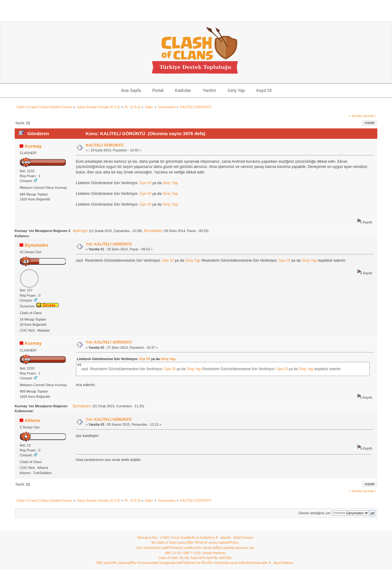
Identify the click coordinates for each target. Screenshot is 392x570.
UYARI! (165, 538)
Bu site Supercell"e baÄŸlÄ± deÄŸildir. (206, 558)
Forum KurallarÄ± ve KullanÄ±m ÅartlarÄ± (201, 538)
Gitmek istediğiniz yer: (315, 513)
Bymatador (153, 231)
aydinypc (80, 231)
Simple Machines (214, 553)
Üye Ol (145, 183)
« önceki (355, 116)
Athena (32, 420)
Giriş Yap (170, 183)
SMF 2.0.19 (173, 553)
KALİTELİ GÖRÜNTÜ (105, 145)
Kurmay (33, 146)
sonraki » (370, 116)
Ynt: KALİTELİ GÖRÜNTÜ (109, 244)
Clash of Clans (168, 558)
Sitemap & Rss (147, 538)
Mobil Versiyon (243, 538)
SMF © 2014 (192, 553)
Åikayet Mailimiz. (281, 563)
